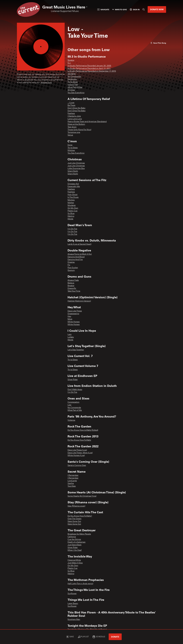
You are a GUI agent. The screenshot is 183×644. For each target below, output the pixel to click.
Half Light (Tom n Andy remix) (80, 584)
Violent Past (73, 85)
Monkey (71, 200)
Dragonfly (72, 288)
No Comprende (74, 77)
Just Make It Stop (75, 563)
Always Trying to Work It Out (80, 254)
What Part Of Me (75, 87)
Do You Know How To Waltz (79, 440)
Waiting (71, 216)
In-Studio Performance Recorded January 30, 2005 (89, 66)
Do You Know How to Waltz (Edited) (83, 430)
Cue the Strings (74, 540)
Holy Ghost (72, 195)
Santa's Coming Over (77, 466)
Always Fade (73, 280)
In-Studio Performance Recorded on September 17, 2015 (92, 71)
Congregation (73, 402)
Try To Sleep (73, 82)
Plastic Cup (72, 211)
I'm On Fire (72, 229)
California (72, 537)
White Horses (74, 322)
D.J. (69, 63)
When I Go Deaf (75, 550)
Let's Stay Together (76, 350)
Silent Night (73, 171)
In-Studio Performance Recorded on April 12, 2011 (89, 69)
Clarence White (74, 560)
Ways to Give (120, 10)
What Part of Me (75, 410)
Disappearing (73, 314)
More (70, 319)
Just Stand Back (75, 545)
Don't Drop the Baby (76, 108)
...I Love (71, 103)
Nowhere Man (74, 620)
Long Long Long (75, 119)
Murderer (72, 74)
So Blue (71, 214)
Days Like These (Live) (77, 450)
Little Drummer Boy (76, 169)
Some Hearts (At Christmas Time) (82, 496)
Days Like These (75, 311)
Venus (70, 135)
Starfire (71, 484)
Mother (71, 203)
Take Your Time (74, 291)
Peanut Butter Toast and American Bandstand (87, 122)
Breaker (71, 60)
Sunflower (72, 594)
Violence (71, 420)
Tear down (72, 127)
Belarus (71, 283)
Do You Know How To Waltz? (80, 516)
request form (46, 83)
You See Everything (76, 93)
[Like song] (158, 43)
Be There (71, 105)
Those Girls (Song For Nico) (79, 130)
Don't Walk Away (75, 390)
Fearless (71, 114)
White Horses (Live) (76, 456)
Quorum (71, 270)
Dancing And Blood (76, 257)
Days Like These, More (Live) (80, 453)
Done (70, 145)
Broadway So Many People (79, 534)
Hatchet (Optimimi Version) (79, 301)
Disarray (71, 262)
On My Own (73, 208)
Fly (69, 265)
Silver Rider (73, 380)
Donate (115, 637)
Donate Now (157, 9)
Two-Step (72, 486)
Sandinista (72, 79)
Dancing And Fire (75, 260)
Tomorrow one (74, 132)
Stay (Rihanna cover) (76, 506)
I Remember (73, 475)
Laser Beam (73, 604)
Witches (71, 90)
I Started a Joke (74, 116)
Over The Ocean (75, 519)
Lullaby (71, 337)
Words (70, 219)
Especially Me (74, 187)
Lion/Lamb (72, 481)
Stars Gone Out (74, 521)
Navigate (103, 10)
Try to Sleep (73, 148)
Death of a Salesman (77, 542)
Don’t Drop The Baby (77, 111)
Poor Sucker (73, 268)
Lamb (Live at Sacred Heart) (79, 244)
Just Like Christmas (76, 163)
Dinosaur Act (73, 184)
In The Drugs (73, 197)
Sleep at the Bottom (76, 124)
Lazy (70, 335)
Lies (69, 405)
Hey (69, 316)
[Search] (144, 9)
